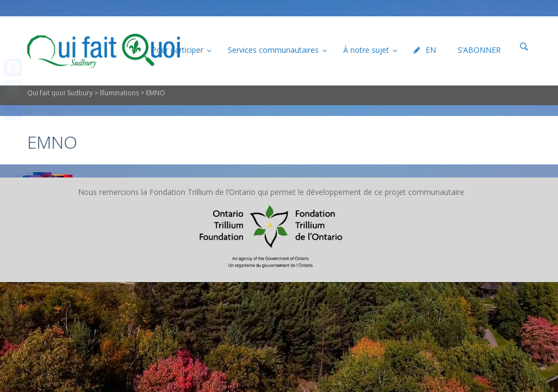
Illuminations (119, 93)
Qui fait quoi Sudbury (60, 93)
